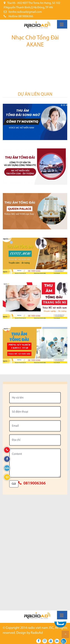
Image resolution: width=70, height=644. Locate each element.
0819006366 (35, 483)
